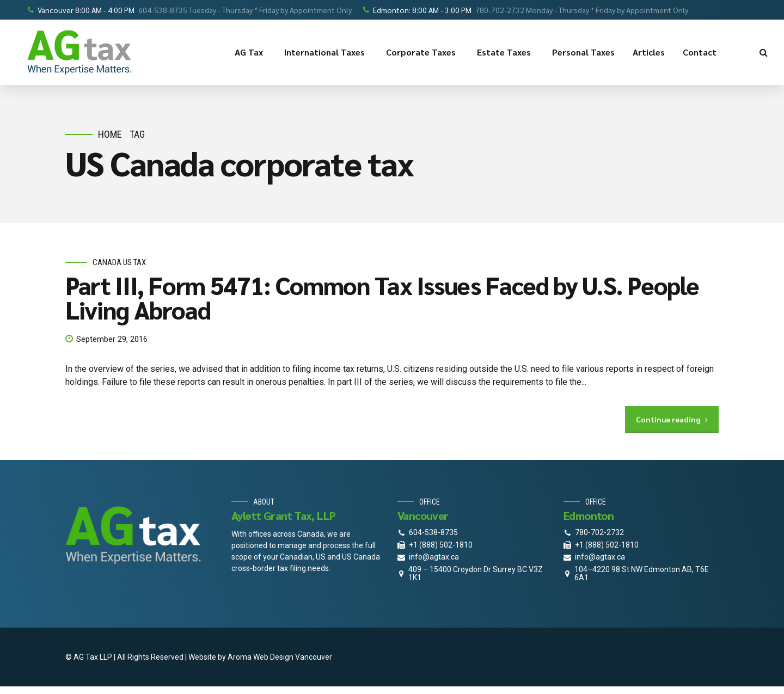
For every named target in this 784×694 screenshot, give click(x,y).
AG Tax (250, 52)
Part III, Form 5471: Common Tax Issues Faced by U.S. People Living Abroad (382, 297)
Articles (649, 52)
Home (110, 134)
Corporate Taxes (422, 52)
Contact (701, 52)
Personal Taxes (583, 52)
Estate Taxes (506, 52)
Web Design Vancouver (293, 657)
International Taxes (326, 52)
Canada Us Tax (119, 263)
